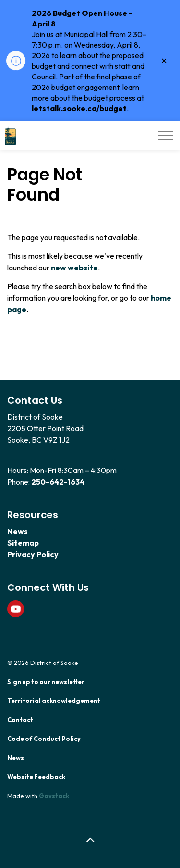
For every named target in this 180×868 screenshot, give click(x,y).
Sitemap (23, 543)
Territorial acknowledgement (54, 701)
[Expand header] (166, 136)
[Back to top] (90, 840)
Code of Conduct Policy (44, 739)
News (18, 531)
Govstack (54, 796)
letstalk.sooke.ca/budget (79, 108)
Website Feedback (36, 777)
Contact (20, 720)
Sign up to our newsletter (46, 682)
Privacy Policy (33, 554)
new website (74, 268)
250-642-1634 (58, 482)
